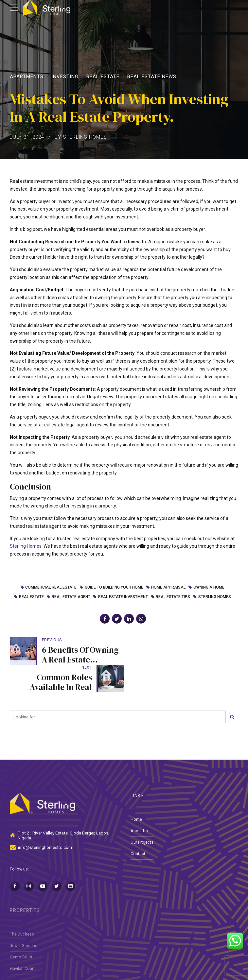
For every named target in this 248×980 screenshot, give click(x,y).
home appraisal (168, 588)
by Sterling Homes (81, 137)
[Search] (232, 690)
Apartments (27, 77)
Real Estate (103, 77)
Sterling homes (215, 597)
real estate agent (71, 597)
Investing (65, 77)
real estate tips (173, 597)
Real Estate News (152, 77)
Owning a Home (209, 588)
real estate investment (123, 597)
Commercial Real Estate (51, 588)
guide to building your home (114, 588)
